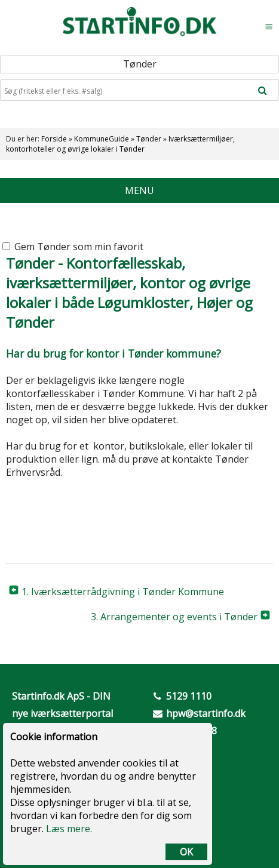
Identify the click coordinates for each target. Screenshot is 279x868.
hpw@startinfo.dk (206, 713)
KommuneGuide (102, 139)
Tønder (149, 139)
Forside (54, 139)
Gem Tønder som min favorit (73, 247)
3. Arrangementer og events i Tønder (174, 617)
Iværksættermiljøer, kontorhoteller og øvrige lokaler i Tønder (120, 144)
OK (186, 852)
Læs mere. (69, 829)
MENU (139, 190)
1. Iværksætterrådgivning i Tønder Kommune (123, 592)
